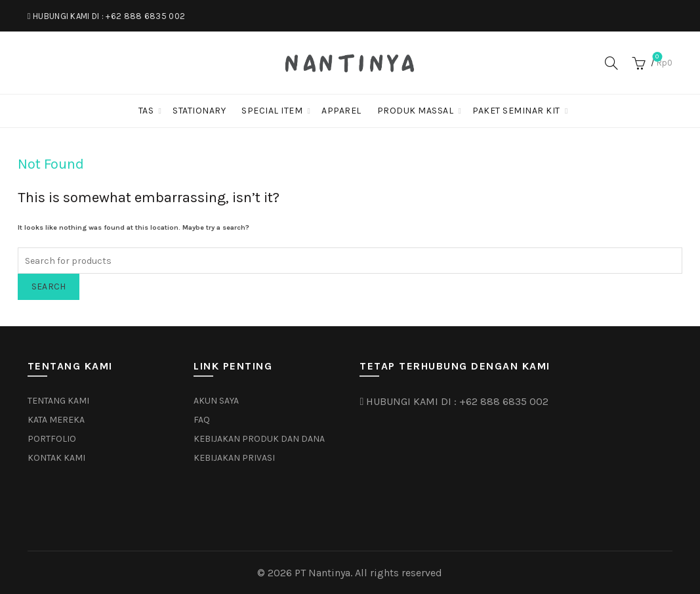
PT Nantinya (322, 573)
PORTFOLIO (52, 439)
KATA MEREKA (56, 420)
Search (49, 286)
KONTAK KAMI (56, 458)
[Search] (611, 63)
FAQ (202, 420)
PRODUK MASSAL (416, 111)
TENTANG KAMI (58, 401)
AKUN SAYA (216, 401)
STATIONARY (199, 111)
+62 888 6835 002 (145, 16)
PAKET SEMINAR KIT (516, 111)
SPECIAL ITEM (272, 111)
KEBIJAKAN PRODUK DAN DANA (259, 439)
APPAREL (341, 111)
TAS (146, 111)
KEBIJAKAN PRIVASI (234, 458)
